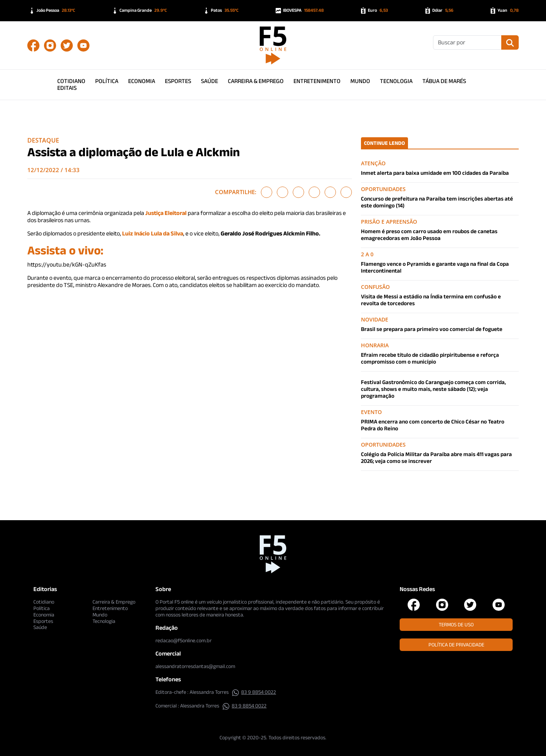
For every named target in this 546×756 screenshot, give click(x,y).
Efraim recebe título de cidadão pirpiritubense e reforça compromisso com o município (430, 358)
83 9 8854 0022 (254, 692)
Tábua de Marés (444, 81)
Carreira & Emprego (256, 81)
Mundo (360, 81)
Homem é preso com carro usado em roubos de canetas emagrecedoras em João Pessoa (429, 234)
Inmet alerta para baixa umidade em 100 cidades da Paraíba (435, 173)
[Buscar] (467, 42)
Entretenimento (317, 81)
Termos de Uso (456, 624)
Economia (142, 81)
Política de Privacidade (456, 645)
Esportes (178, 81)
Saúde (209, 81)
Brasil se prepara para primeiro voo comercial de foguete (432, 329)
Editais (67, 88)
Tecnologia (396, 81)
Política (107, 81)
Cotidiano (71, 81)
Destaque (43, 140)
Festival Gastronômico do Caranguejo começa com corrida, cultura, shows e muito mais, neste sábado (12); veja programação (433, 389)
